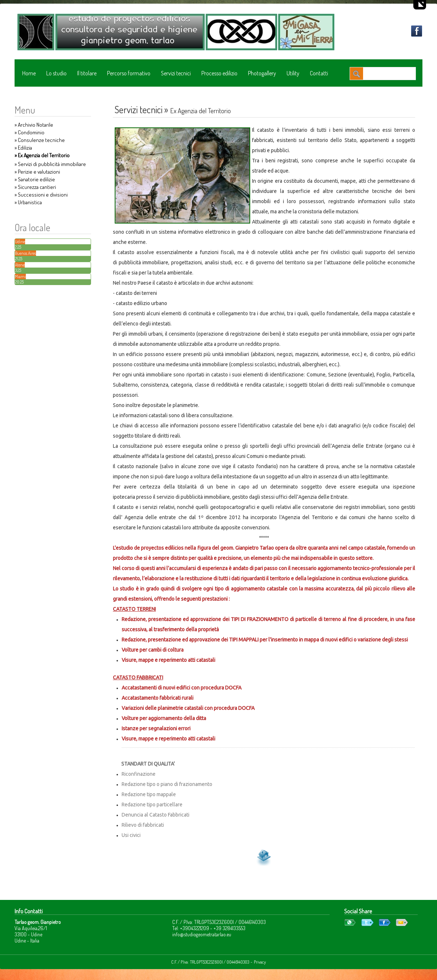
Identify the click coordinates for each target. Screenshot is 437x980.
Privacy (260, 962)
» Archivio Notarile (34, 125)
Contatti (319, 73)
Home (29, 73)
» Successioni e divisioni (41, 195)
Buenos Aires (25, 253)
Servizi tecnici (176, 73)
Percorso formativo (129, 73)
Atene (20, 265)
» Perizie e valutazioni (37, 172)
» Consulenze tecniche (40, 140)
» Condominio (29, 132)
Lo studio (56, 73)
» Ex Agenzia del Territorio (42, 155)
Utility (293, 73)
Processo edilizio (219, 73)
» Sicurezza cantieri (35, 187)
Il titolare (87, 73)
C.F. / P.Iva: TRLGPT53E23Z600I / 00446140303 (210, 962)
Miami (20, 276)
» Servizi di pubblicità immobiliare (50, 164)
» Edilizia (23, 148)
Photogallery (262, 73)
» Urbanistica (28, 202)
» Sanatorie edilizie (35, 179)
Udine (20, 242)
